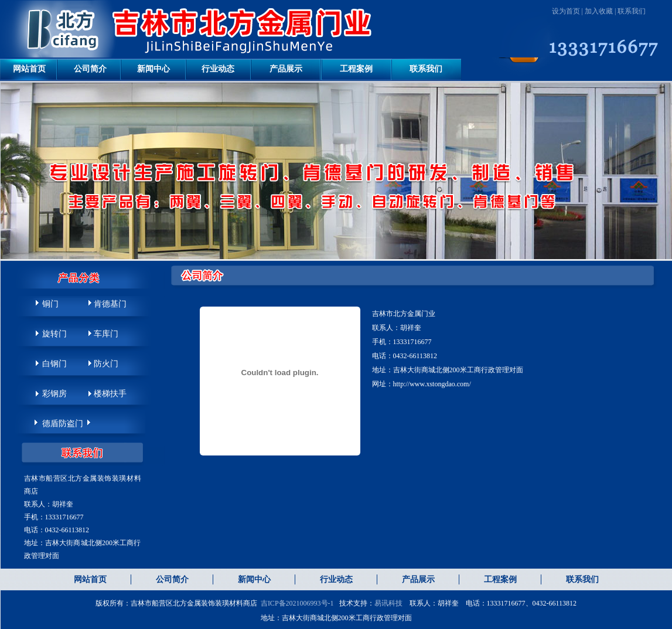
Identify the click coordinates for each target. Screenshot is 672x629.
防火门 (106, 364)
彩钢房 (54, 394)
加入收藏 (599, 11)
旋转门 (54, 334)
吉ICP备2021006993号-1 (297, 603)
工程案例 (356, 69)
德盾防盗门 (63, 424)
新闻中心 (153, 69)
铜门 (50, 304)
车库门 (106, 334)
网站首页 (29, 69)
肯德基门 (110, 304)
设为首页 (566, 11)
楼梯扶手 (110, 394)
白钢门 (54, 364)
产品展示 (286, 69)
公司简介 (90, 69)
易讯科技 (388, 603)
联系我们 (632, 11)
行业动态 (218, 69)
